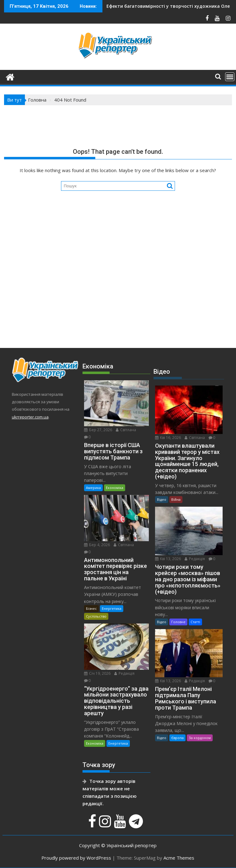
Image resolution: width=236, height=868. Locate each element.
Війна (176, 499)
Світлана (126, 430)
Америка (93, 488)
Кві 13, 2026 (168, 559)
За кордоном (200, 738)
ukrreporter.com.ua (30, 417)
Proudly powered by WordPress (76, 858)
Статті (195, 622)
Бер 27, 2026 (98, 430)
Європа (177, 738)
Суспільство (96, 616)
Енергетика (112, 608)
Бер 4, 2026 (97, 545)
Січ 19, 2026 (97, 673)
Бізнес (91, 608)
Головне (178, 622)
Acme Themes (179, 858)
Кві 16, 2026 (168, 438)
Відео (162, 499)
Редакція (124, 673)
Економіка (115, 488)
